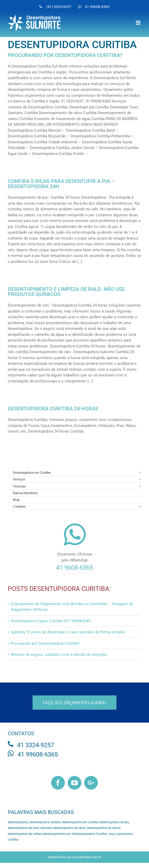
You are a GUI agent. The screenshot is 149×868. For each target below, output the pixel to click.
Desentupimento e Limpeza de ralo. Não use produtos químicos (66, 292)
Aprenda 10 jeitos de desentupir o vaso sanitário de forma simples (68, 632)
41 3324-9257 (36, 745)
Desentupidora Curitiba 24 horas (53, 409)
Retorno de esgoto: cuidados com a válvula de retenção (59, 655)
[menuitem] (55, 7)
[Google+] (91, 783)
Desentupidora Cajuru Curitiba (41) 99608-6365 (51, 621)
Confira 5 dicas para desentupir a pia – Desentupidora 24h (61, 184)
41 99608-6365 (38, 754)
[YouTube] (74, 783)
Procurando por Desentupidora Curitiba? (65, 55)
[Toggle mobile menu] (139, 23)
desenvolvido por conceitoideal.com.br (75, 857)
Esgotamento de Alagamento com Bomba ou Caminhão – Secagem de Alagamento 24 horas (72, 607)
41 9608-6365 (74, 568)
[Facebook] (58, 783)
